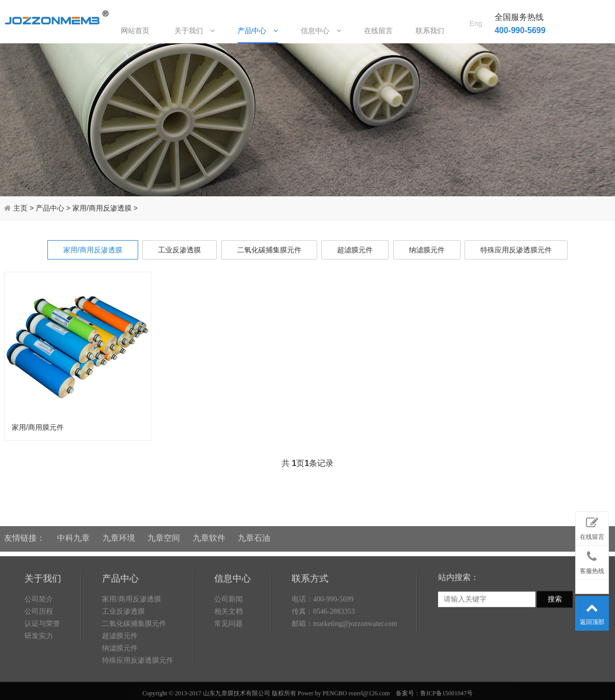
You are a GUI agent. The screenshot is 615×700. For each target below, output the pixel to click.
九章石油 (254, 532)
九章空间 (164, 532)
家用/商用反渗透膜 (102, 208)
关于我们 (195, 30)
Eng (476, 11)
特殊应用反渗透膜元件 (516, 250)
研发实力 (39, 673)
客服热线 (592, 560)
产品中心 (258, 30)
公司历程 (39, 648)
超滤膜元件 (355, 250)
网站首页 (135, 31)
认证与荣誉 (42, 660)
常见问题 (228, 660)
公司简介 (39, 636)
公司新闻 (228, 636)
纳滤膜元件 (427, 250)
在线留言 (378, 31)
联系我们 (430, 31)
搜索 (555, 637)
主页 (20, 208)
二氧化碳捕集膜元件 (269, 250)
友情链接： (24, 532)
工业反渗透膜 (180, 250)
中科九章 (73, 532)
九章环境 (119, 532)
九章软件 (209, 532)
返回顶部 (592, 611)
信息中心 (321, 30)
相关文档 (228, 648)
